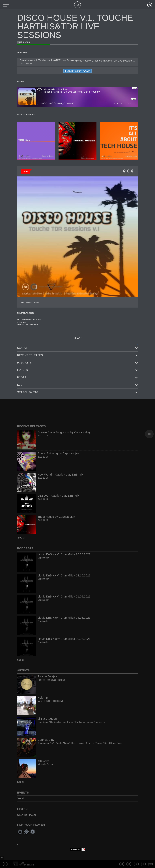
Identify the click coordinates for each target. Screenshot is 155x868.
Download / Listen (32, 320)
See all (21, 538)
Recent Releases (30, 355)
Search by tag (28, 392)
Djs (20, 385)
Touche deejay (26, 64)
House (36, 303)
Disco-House (26, 303)
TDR (22, 863)
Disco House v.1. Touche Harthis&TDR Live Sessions (104, 61)
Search (23, 348)
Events (22, 370)
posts (22, 377)
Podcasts (24, 363)
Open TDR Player (27, 815)
